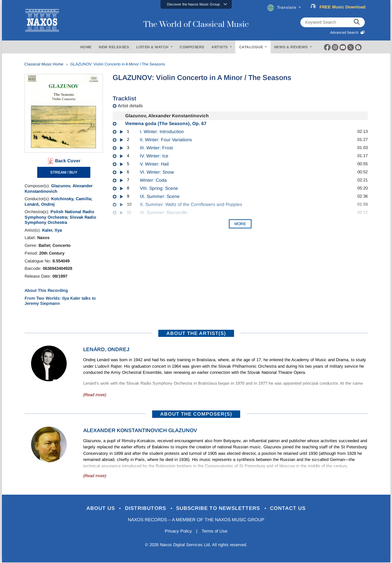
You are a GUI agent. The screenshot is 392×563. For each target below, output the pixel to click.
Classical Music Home (44, 64)
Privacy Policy (177, 532)
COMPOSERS (192, 47)
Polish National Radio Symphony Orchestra (59, 214)
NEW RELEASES (114, 47)
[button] (196, 4)
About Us (93, 508)
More (240, 224)
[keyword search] (357, 22)
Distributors (142, 508)
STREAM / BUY (64, 172)
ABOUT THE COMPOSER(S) (196, 414)
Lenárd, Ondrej (40, 204)
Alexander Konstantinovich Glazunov (140, 430)
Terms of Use (215, 532)
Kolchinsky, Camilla (71, 199)
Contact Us (296, 508)
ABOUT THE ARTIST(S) (196, 333)
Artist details (130, 106)
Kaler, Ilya (52, 230)
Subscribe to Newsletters (221, 508)
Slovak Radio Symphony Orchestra (60, 220)
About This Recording (46, 290)
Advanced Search (347, 32)
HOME (86, 47)
